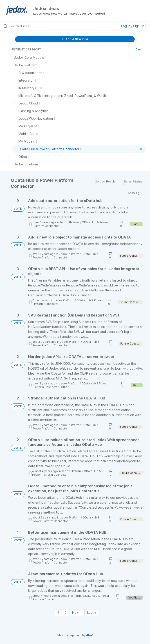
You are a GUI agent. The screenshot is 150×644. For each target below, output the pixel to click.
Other (65, 387)
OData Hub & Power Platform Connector (65, 256)
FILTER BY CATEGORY (24, 49)
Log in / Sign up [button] (134, 26)
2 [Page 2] (66, 613)
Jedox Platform (69, 222)
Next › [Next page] (77, 613)
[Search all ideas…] (35, 26)
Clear (139, 49)
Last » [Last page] (92, 613)
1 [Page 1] (58, 613)
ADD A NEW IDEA (75, 39)
